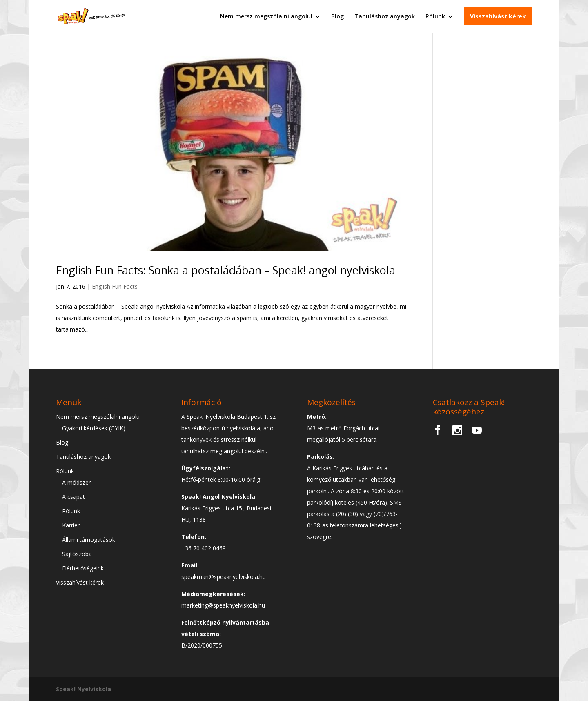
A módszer (76, 482)
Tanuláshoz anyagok (385, 16)
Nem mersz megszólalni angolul (266, 16)
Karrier (71, 525)
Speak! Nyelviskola (84, 689)
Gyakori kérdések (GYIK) (94, 428)
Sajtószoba (77, 554)
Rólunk (435, 16)
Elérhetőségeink (83, 568)
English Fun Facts (115, 286)
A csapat (73, 497)
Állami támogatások (89, 540)
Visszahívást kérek (498, 16)
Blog (337, 16)
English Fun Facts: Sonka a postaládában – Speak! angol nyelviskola (226, 270)
